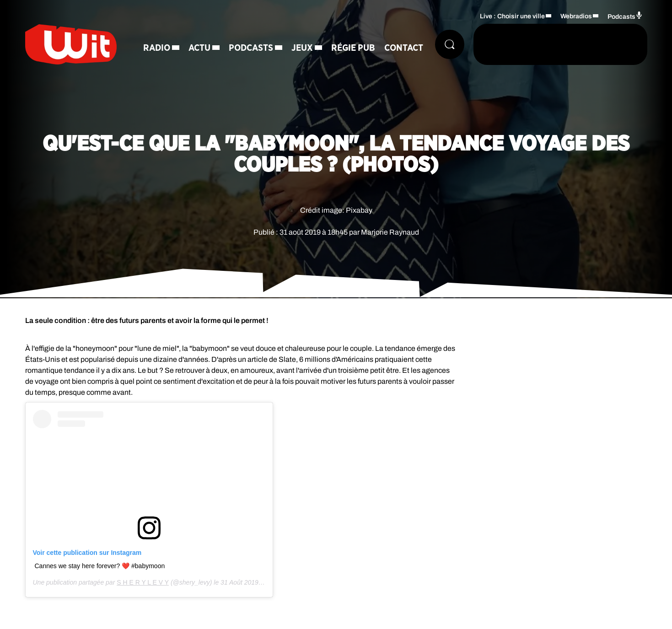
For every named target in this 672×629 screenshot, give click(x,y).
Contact (404, 48)
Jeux (302, 48)
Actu (199, 48)
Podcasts (251, 48)
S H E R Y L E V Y (143, 582)
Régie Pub (353, 48)
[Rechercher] (450, 44)
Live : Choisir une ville (512, 16)
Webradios (576, 16)
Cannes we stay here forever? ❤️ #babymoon (100, 566)
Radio (157, 48)
